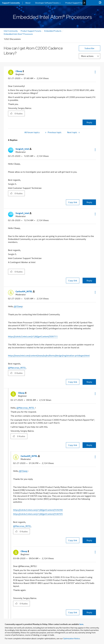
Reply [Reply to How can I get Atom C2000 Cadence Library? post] (89, 122)
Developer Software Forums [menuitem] (47, 3)
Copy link (73, 202)
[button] (95, 72)
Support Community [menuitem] (11, 3)
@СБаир (18, 306)
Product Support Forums (31, 31)
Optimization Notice (71, 638)
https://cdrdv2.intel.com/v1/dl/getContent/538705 (38, 514)
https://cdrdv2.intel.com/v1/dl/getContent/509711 (33, 336)
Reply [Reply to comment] (89, 202)
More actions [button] (87, 56)
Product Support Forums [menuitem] (76, 3)
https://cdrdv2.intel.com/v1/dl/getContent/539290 (38, 510)
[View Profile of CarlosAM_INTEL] (25, 291)
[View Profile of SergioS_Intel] (23, 149)
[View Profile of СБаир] (20, 71)
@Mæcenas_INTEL (17, 368)
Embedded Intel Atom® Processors (18, 34)
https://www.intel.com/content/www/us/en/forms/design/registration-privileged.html (49, 355)
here (81, 624)
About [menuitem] (28, 3)
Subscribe (89, 48)
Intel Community (11, 31)
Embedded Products (53, 31)
